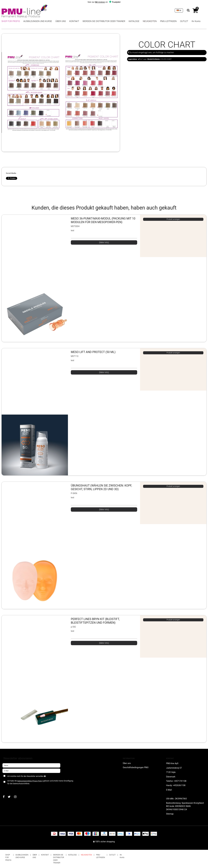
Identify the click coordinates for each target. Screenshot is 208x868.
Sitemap (170, 814)
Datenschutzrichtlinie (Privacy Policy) (30, 781)
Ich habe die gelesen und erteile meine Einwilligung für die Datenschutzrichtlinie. (40, 782)
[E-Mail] (31, 771)
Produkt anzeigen (173, 219)
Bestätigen (10, 788)
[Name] (31, 765)
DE (179, 10)
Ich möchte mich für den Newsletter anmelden (37, 776)
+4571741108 (180, 781)
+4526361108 (179, 785)
